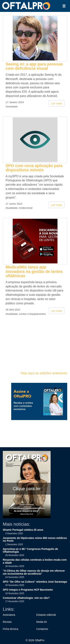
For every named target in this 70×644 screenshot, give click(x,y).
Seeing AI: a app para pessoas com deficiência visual (34, 66)
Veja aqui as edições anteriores (44, 373)
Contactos (42, 629)
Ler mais (57, 103)
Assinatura (9, 615)
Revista (7, 622)
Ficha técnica (10, 629)
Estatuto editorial (46, 615)
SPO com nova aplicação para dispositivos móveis (34, 168)
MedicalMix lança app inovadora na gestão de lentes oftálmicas (34, 271)
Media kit (42, 622)
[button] (64, 6)
